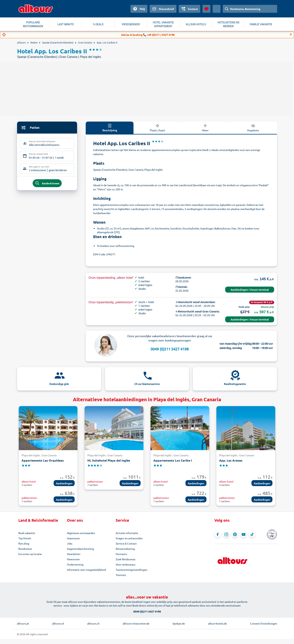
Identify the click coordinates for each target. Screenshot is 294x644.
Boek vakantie (27, 533)
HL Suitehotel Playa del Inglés (109, 460)
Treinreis (121, 575)
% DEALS (98, 24)
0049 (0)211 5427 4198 (170, 349)
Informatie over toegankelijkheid (86, 570)
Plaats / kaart (157, 128)
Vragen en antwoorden (129, 538)
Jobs (70, 543)
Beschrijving (110, 128)
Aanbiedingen (64, 483)
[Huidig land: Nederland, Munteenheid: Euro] (217, 9)
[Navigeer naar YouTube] (244, 534)
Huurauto (121, 554)
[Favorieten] (206, 9)
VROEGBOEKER (131, 24)
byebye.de (179, 623)
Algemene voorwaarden (81, 533)
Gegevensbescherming (80, 549)
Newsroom (73, 559)
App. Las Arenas (231, 460)
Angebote (253, 128)
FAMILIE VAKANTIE (261, 24)
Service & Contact (126, 543)
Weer (205, 128)
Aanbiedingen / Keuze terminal (250, 290)
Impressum (73, 538)
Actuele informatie (127, 533)
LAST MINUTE (66, 24)
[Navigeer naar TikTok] (252, 534)
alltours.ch (93, 623)
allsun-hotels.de (217, 623)
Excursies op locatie (30, 554)
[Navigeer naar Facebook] (218, 534)
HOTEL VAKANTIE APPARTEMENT (163, 24)
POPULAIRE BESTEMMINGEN (33, 24)
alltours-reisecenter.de (136, 623)
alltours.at (23, 623)
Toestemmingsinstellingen (132, 570)
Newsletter (74, 554)
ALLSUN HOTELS (196, 24)
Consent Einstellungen (264, 623)
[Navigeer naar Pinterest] (235, 534)
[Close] (291, 34)
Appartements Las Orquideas (43, 460)
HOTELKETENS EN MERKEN (228, 24)
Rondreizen (25, 549)
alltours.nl (58, 623)
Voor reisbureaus (126, 564)
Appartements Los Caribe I (173, 460)
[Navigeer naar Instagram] (226, 534)
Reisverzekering (125, 549)
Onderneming (75, 564)
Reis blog (24, 543)
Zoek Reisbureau (126, 559)
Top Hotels (25, 538)
